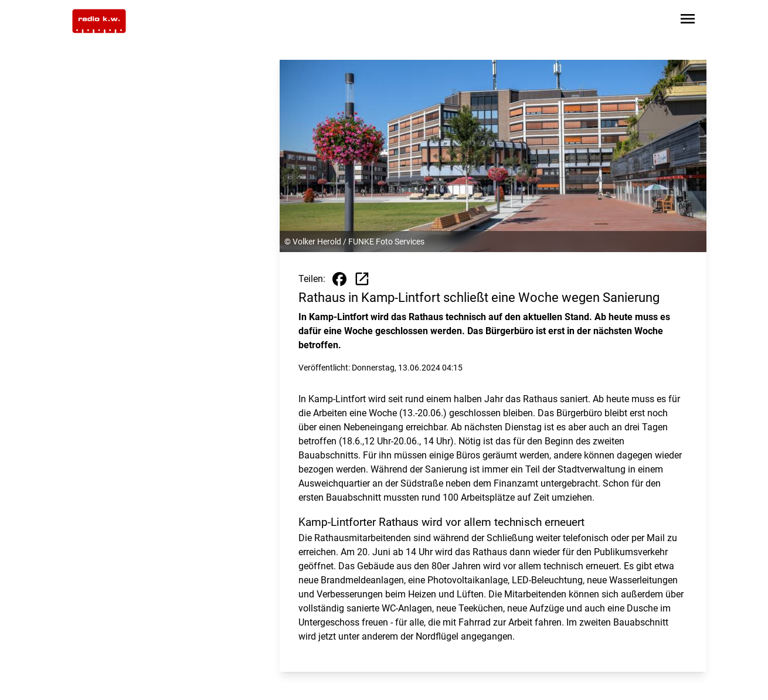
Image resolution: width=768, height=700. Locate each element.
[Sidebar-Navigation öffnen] (688, 21)
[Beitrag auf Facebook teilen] (339, 279)
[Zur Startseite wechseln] (99, 21)
